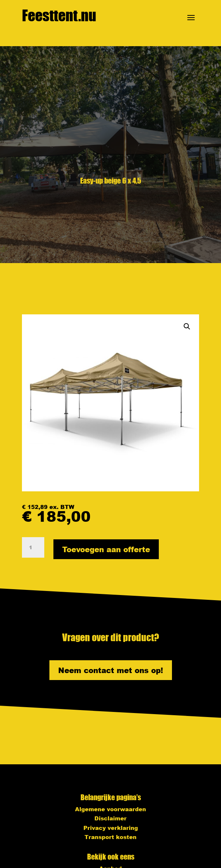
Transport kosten (110, 837)
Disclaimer (110, 818)
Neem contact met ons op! (111, 670)
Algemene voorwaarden (110, 809)
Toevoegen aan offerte (106, 549)
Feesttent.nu (59, 15)
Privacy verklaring (111, 828)
